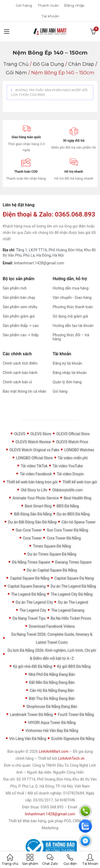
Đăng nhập (75, 5)
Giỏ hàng (23, 5)
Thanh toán (48, 5)
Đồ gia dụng (48, 64)
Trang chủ (16, 64)
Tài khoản (50, 16)
